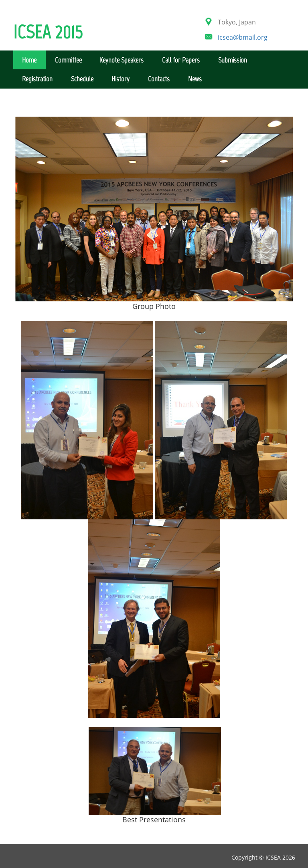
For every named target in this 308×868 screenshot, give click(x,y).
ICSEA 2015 (48, 31)
